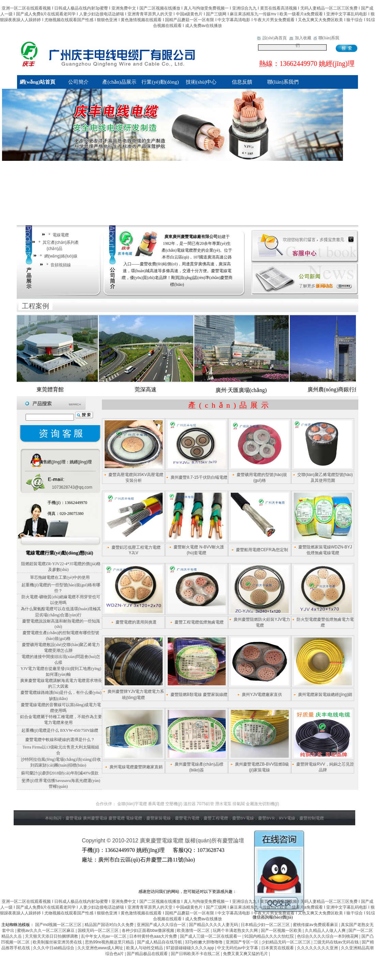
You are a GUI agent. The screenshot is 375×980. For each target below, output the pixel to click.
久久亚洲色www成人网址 (101, 948)
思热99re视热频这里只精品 (110, 942)
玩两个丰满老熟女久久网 (236, 930)
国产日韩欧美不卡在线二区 (196, 954)
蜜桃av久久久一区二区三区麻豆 (46, 930)
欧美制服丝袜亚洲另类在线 (58, 942)
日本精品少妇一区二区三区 (266, 925)
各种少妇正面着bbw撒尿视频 (148, 930)
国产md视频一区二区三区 (59, 925)
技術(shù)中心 (201, 82)
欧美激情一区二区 (194, 930)
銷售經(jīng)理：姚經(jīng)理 (65, 462)
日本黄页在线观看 (278, 948)
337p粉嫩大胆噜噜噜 (204, 942)
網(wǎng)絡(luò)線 (57, 256)
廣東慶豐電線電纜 (162, 841)
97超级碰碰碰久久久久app (191, 948)
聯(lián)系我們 (283, 82)
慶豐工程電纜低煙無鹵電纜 (199, 622)
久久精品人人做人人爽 (326, 930)
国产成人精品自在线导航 (160, 942)
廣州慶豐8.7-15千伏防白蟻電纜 (199, 477)
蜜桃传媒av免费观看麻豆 (316, 925)
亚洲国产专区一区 (243, 942)
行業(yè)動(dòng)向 (160, 84)
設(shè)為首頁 (275, 38)
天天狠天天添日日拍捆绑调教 (52, 936)
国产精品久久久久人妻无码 (214, 925)
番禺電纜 (156, 804)
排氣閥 (239, 804)
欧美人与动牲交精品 (145, 948)
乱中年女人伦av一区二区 (104, 936)
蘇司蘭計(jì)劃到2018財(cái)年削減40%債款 (60, 773)
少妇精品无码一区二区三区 (287, 942)
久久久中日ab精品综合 (54, 948)
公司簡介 (78, 82)
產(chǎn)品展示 (119, 82)
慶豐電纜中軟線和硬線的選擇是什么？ (60, 740)
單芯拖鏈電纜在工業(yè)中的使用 (60, 577)
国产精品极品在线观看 (148, 954)
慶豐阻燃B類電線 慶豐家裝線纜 (199, 695)
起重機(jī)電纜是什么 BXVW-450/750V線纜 (60, 730)
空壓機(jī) (174, 804)
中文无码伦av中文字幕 (238, 948)
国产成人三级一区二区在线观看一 (211, 936)
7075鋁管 (205, 804)
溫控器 (190, 804)
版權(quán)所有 (204, 841)
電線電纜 (57, 235)
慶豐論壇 (233, 841)
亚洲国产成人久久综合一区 (162, 925)
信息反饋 (242, 82)
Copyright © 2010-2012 (111, 841)
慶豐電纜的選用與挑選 (136, 622)
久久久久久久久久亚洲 (318, 948)
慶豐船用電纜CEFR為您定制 (262, 550)
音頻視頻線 (57, 265)
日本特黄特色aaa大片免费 (154, 936)
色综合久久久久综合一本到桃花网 (328, 936)
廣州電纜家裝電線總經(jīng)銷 (325, 695)
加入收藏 (303, 38)
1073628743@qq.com (72, 487)
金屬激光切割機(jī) (262, 804)
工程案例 (35, 306)
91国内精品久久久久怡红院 (270, 936)
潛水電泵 (223, 804)
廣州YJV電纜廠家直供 (262, 695)
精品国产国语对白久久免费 (110, 925)
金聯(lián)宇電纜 (132, 804)
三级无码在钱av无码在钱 (336, 942)
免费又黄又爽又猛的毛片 (246, 954)
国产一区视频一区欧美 (282, 930)
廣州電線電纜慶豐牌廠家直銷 (136, 767)
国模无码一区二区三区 (99, 930)
